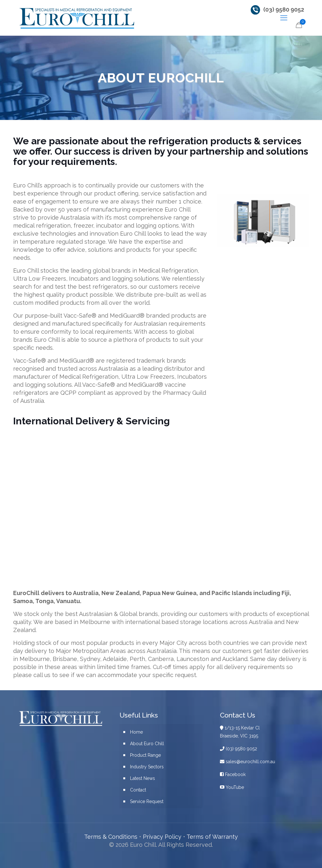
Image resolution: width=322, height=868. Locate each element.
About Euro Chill (147, 744)
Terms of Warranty (212, 837)
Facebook (233, 774)
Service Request (147, 801)
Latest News (143, 778)
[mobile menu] (284, 18)
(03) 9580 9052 (284, 9)
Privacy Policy (162, 837)
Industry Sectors (147, 767)
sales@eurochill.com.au (248, 762)
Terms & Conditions (111, 837)
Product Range (145, 755)
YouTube (232, 787)
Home (136, 732)
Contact (138, 790)
